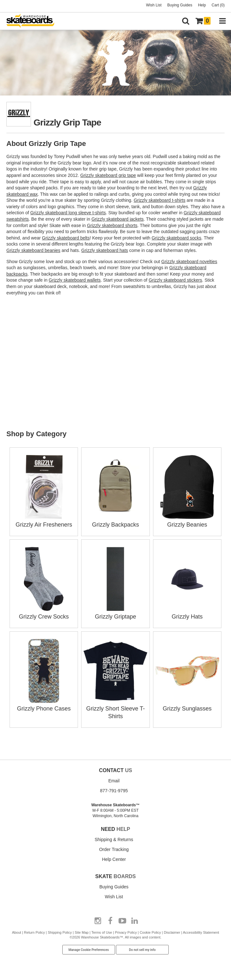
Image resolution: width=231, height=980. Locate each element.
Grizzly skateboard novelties (189, 262)
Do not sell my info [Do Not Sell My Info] (142, 950)
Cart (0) (218, 5)
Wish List (154, 5)
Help (202, 5)
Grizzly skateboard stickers (175, 280)
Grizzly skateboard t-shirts (159, 200)
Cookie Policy (150, 932)
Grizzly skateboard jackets (117, 219)
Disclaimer (172, 932)
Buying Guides (180, 5)
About (16, 932)
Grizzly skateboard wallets (75, 280)
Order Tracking (114, 849)
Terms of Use (102, 932)
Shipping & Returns (114, 839)
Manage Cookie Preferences (89, 950)
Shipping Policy (60, 932)
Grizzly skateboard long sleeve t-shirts (68, 213)
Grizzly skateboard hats (104, 250)
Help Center (114, 859)
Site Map (82, 932)
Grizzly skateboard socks (177, 238)
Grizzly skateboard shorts (112, 225)
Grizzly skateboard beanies (33, 250)
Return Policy (34, 932)
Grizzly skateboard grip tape (108, 175)
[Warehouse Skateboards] (34, 21)
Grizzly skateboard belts (66, 238)
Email (114, 781)
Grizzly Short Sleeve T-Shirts (115, 709)
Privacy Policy (126, 932)
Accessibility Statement (201, 932)
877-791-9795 (114, 791)
